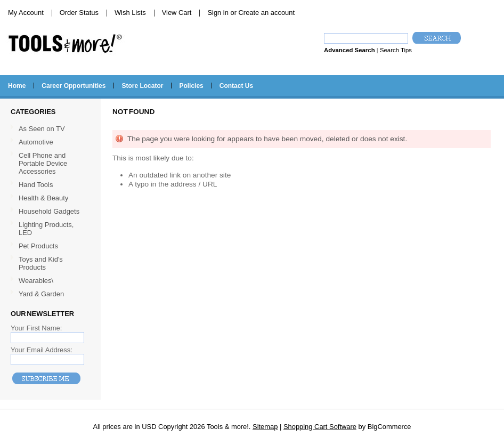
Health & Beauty (43, 198)
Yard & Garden (41, 294)
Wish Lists (130, 13)
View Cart (177, 13)
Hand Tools (49, 185)
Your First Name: (36, 328)
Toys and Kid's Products (41, 263)
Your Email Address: (42, 350)
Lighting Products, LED (46, 229)
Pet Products (38, 246)
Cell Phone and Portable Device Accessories (43, 163)
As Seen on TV (42, 129)
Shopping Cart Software (320, 427)
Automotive (36, 142)
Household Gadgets (49, 211)
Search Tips (396, 50)
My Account (26, 13)
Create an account (267, 13)
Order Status (79, 13)
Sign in (218, 13)
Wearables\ (49, 281)
